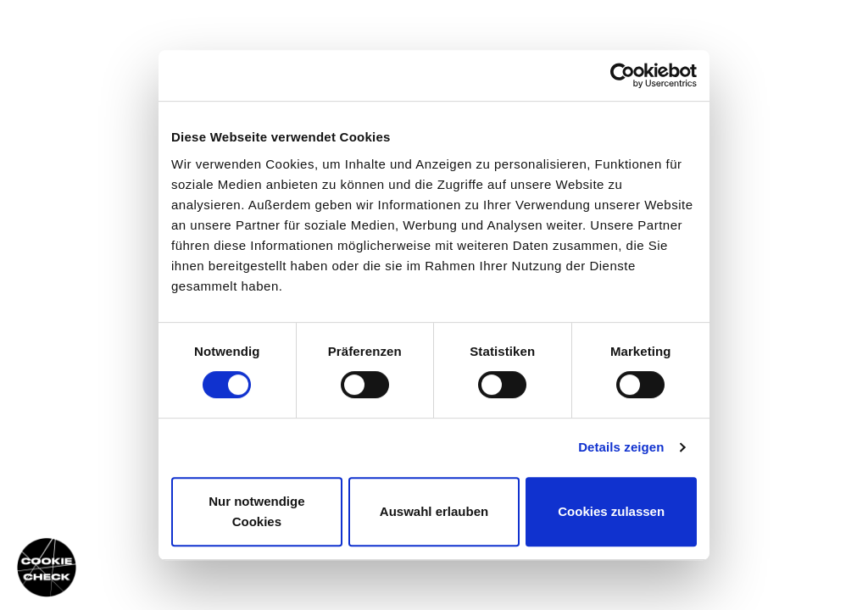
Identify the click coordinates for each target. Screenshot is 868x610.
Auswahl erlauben (434, 511)
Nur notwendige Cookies (256, 511)
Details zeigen (621, 447)
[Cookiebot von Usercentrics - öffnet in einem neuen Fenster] (623, 75)
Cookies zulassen (611, 511)
